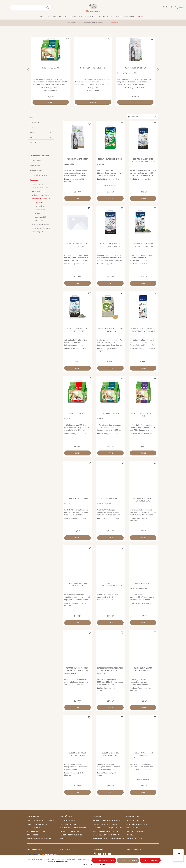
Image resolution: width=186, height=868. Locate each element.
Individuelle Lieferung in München (106, 835)
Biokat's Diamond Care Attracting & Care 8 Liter (143, 160)
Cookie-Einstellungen (134, 839)
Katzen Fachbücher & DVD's (42, 228)
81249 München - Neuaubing (70, 824)
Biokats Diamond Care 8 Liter (93, 68)
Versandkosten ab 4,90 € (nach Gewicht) (108, 828)
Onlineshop (97, 816)
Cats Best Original (78, 414)
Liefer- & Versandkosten (135, 821)
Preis (41, 132)
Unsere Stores (35, 161)
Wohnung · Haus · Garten (41, 195)
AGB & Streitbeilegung (134, 831)
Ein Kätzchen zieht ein (40, 188)
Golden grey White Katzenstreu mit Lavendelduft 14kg (110, 754)
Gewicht (41, 118)
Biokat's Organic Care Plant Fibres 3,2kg (110, 330)
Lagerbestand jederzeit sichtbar (105, 824)
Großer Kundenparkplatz (70, 831)
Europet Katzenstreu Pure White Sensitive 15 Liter (78, 669)
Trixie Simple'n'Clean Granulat (143, 754)
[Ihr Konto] (171, 7)
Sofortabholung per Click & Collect (106, 831)
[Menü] (182, 850)
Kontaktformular (34, 828)
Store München (37, 184)
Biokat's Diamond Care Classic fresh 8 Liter (110, 245)
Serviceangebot (37, 232)
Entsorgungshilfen (41, 217)
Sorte (41, 137)
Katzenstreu (39, 203)
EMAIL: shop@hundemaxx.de (37, 824)
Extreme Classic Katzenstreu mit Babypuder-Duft (110, 669)
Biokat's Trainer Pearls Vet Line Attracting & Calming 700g (143, 330)
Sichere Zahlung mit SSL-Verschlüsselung (109, 839)
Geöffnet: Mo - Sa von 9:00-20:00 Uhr (73, 828)
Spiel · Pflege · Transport (40, 225)
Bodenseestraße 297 (68, 821)
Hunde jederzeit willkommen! (71, 835)
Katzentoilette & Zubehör (41, 199)
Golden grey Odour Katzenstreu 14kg (78, 754)
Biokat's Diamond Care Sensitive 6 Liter (78, 330)
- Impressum (85, 864)
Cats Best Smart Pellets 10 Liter (143, 415)
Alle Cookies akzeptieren (104, 860)
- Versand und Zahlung (98, 864)
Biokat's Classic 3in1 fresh (110, 159)
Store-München (66, 816)
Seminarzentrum (36, 170)
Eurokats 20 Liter (143, 583)
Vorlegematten (40, 210)
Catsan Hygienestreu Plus (78, 498)
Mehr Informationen (61, 862)
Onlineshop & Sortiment (39, 156)
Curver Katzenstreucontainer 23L (110, 584)
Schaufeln (38, 214)
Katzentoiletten (40, 206)
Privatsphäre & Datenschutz (136, 824)
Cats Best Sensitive (51, 68)
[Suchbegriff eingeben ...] (22, 8)
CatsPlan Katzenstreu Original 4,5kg (78, 584)
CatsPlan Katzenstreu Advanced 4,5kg (143, 500)
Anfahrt (63, 839)
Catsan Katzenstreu (110, 498)
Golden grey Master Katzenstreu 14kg (143, 669)
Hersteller (41, 123)
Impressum (130, 835)
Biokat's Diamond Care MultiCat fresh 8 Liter (143, 245)
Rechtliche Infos (132, 816)
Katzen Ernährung (38, 192)
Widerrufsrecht (132, 828)
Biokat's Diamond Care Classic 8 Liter (78, 245)
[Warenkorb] (179, 8)
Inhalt (41, 127)
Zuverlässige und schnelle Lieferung (107, 821)
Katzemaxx (34, 180)
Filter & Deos (39, 221)
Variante (41, 142)
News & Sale (35, 166)
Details (51, 102)
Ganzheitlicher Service (39, 175)
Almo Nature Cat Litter (135, 68)
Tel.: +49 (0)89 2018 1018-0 (36, 831)
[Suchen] (37, 8)
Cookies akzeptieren (150, 860)
